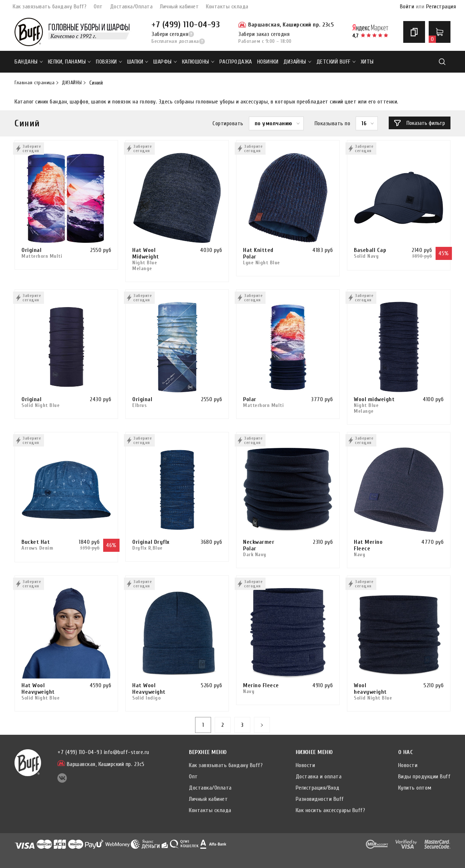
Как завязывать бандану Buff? (50, 7)
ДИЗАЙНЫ (297, 62)
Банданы (29, 62)
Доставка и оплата (319, 777)
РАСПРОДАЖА (236, 62)
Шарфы (165, 62)
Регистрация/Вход (318, 788)
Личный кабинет (179, 7)
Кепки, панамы (70, 62)
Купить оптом (415, 788)
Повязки (109, 62)
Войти (407, 7)
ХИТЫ (367, 62)
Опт (98, 7)
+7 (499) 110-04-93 (186, 25)
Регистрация (441, 7)
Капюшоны (198, 62)
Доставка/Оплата (132, 7)
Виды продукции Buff (424, 777)
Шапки (138, 62)
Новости (306, 765)
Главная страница (35, 83)
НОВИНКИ (268, 62)
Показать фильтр (420, 123)
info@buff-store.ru (127, 752)
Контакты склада (227, 7)
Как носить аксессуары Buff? (331, 810)
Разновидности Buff (320, 799)
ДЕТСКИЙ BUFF (336, 62)
